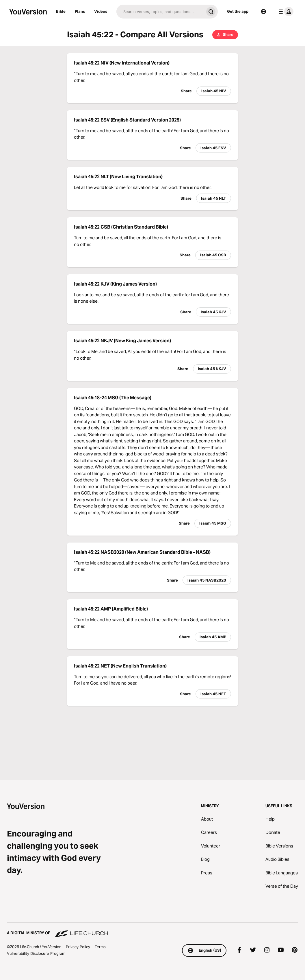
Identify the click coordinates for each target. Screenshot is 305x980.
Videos (101, 11)
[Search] (160, 12)
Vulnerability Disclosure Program (36, 953)
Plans (80, 11)
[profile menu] (285, 12)
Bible (61, 11)
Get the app (238, 11)
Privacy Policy (78, 947)
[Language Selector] (263, 12)
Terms (100, 947)
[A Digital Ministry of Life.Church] (152, 930)
